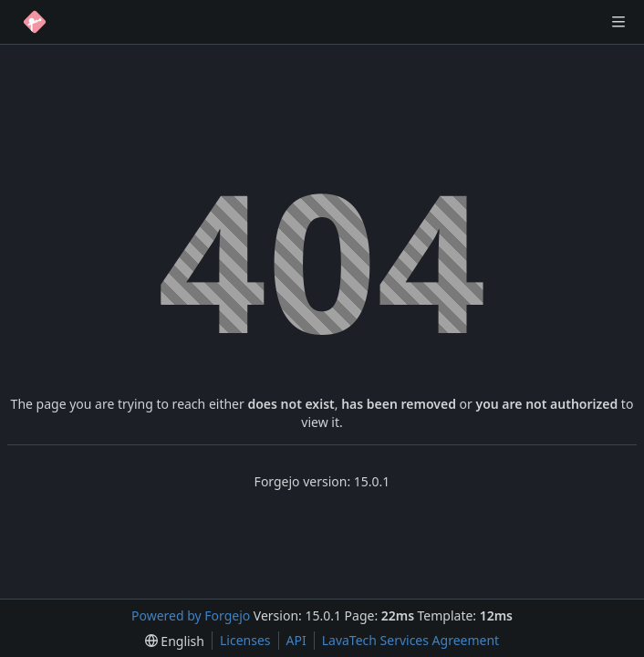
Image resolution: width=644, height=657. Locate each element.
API (296, 640)
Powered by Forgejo (191, 615)
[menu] (175, 641)
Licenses (245, 640)
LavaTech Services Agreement (410, 640)
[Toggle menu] (618, 22)
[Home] (35, 22)
